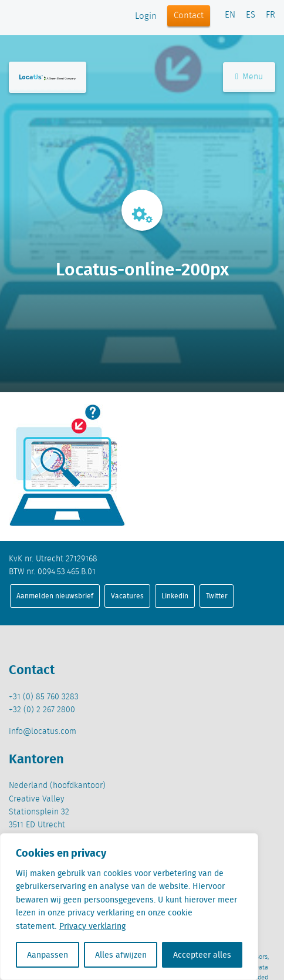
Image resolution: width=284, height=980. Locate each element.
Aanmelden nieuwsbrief (55, 596)
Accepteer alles (202, 955)
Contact (189, 16)
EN (230, 15)
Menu (249, 77)
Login (146, 16)
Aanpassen (48, 955)
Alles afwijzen (121, 955)
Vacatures (127, 596)
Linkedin (175, 596)
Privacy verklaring (92, 926)
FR (271, 15)
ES (251, 15)
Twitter (217, 596)
